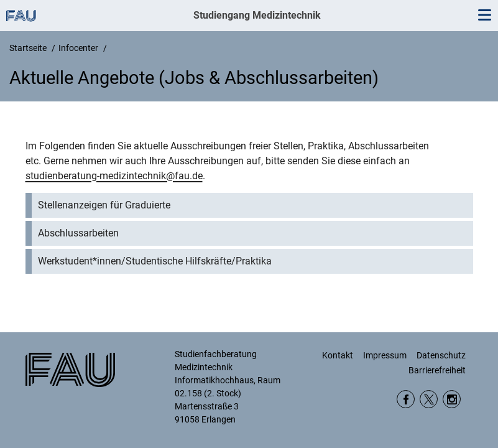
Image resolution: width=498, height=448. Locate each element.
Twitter (429, 399)
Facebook (406, 399)
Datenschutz (441, 355)
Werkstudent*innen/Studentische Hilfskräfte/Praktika (155, 261)
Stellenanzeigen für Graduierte (104, 205)
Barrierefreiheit (437, 370)
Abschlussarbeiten (78, 233)
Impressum (385, 355)
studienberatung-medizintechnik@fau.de (114, 176)
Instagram (452, 399)
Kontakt (338, 355)
